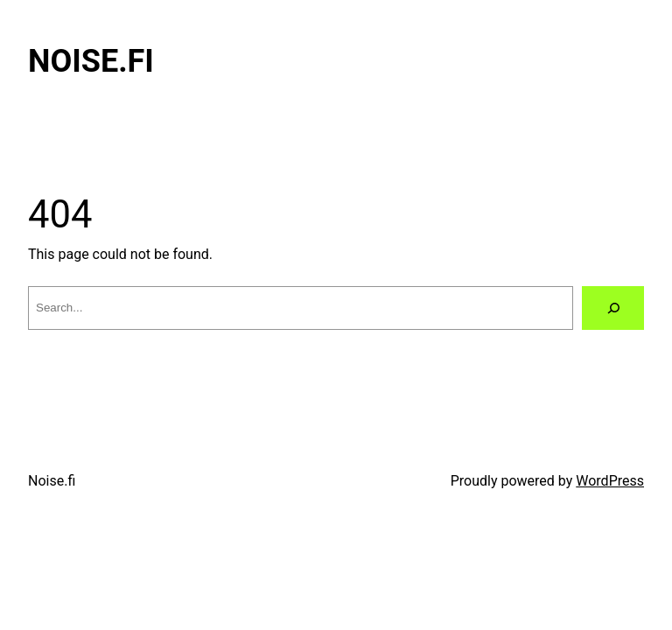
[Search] (613, 308)
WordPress (610, 481)
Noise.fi (91, 61)
